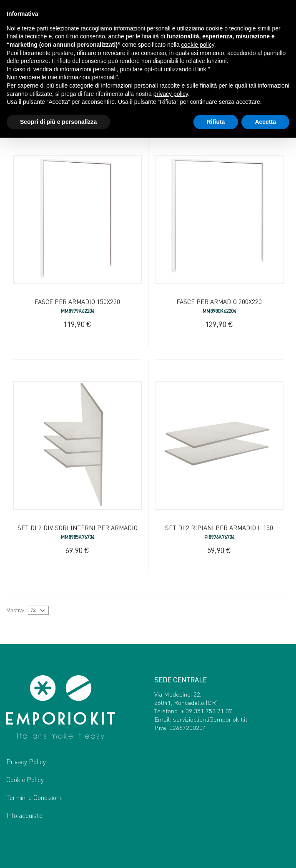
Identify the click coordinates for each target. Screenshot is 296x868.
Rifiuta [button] (216, 122)
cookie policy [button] (198, 45)
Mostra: (15, 610)
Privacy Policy (26, 761)
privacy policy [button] (171, 94)
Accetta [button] (265, 122)
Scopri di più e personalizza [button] (58, 122)
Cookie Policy (25, 779)
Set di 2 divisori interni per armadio (78, 528)
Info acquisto (24, 815)
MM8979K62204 (78, 311)
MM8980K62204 (219, 311)
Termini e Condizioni (34, 797)
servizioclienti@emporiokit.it (210, 719)
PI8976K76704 (219, 537)
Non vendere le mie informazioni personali (61, 77)
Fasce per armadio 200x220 (219, 302)
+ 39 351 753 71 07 (207, 711)
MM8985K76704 (78, 537)
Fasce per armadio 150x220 (77, 302)
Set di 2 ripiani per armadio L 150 (219, 528)
